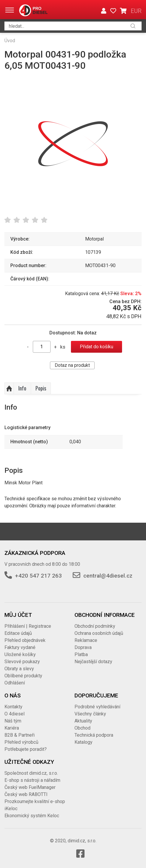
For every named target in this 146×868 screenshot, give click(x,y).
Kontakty (13, 707)
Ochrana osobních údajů (99, 633)
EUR (136, 11)
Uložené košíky (20, 654)
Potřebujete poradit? (26, 749)
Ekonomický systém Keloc (32, 816)
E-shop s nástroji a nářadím (32, 780)
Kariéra (12, 728)
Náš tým (13, 721)
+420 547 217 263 (38, 576)
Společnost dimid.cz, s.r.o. (31, 773)
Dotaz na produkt (72, 365)
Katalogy (83, 742)
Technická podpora (94, 735)
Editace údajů (18, 633)
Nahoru (9, 388)
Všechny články (90, 714)
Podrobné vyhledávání (97, 707)
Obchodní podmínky (95, 626)
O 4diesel (14, 714)
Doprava (83, 647)
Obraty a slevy (19, 669)
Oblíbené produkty (23, 676)
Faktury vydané (20, 647)
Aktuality (83, 721)
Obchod (82, 728)
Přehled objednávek (25, 640)
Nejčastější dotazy (93, 662)
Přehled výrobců (21, 742)
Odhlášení (15, 683)
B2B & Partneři (20, 735)
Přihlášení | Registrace (28, 626)
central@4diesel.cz (108, 576)
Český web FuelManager (30, 787)
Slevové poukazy (22, 662)
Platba (81, 654)
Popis (41, 388)
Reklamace (86, 640)
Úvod (10, 41)
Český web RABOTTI (26, 794)
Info (22, 388)
